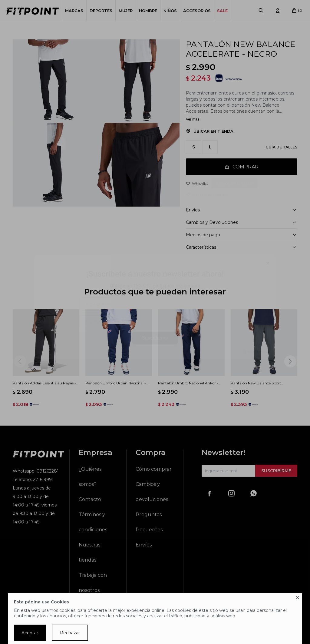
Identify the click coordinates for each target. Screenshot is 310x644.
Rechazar (70, 633)
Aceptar (30, 633)
